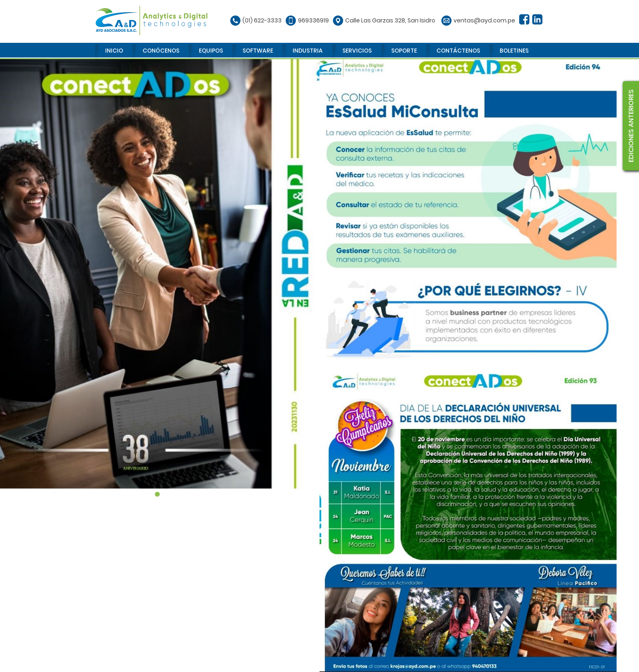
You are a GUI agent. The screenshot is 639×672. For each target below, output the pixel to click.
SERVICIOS (357, 51)
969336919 (313, 20)
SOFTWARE (258, 51)
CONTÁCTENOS (458, 51)
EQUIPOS (211, 51)
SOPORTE (404, 51)
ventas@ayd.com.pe (484, 20)
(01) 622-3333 (262, 20)
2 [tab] (164, 494)
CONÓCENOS (161, 51)
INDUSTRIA (308, 51)
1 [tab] (157, 494)
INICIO (114, 51)
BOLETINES (514, 51)
